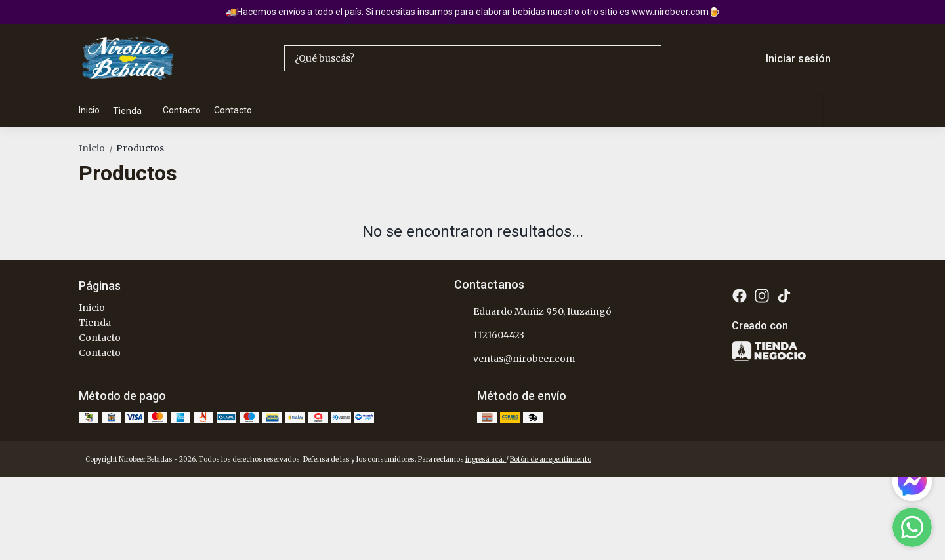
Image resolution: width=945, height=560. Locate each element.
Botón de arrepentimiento (551, 459)
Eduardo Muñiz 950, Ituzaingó (533, 311)
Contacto (182, 110)
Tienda (134, 111)
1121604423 (489, 335)
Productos (140, 148)
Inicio (89, 110)
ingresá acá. (486, 459)
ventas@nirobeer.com (514, 359)
